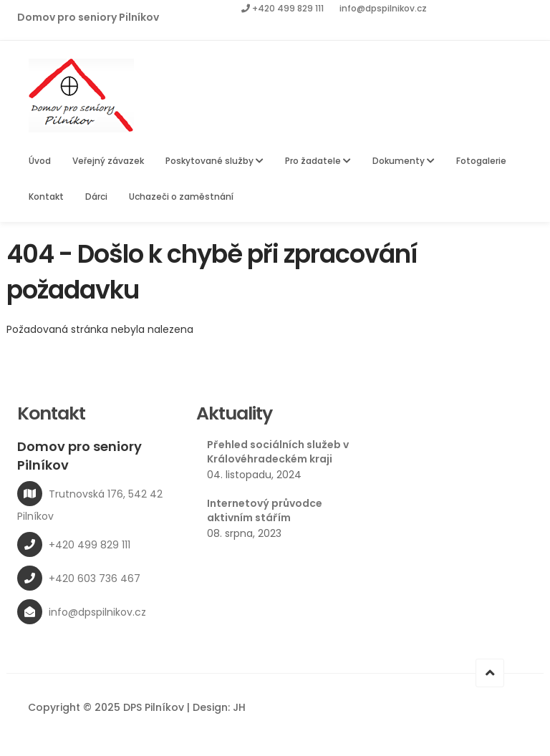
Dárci (96, 197)
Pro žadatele (318, 161)
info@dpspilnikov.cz (383, 8)
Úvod (40, 161)
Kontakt (46, 197)
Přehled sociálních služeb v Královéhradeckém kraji (278, 452)
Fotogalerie (481, 161)
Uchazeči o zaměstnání (181, 197)
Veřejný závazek (108, 161)
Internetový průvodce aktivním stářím (265, 510)
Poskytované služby (214, 161)
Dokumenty (404, 161)
